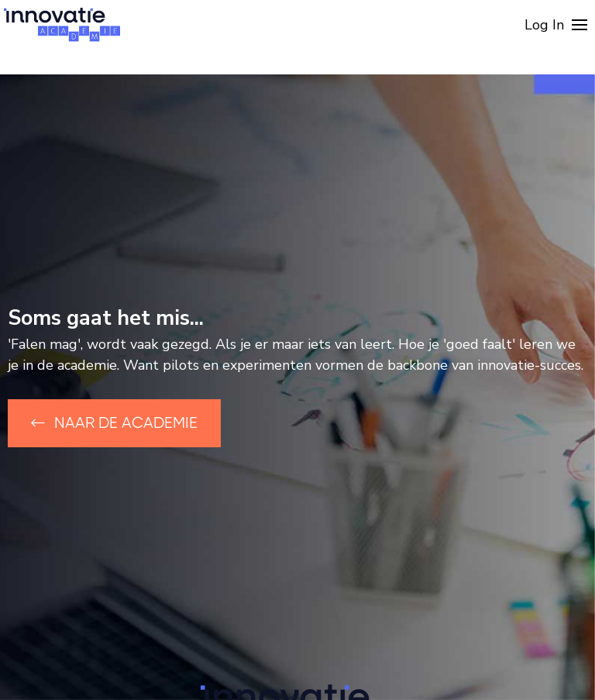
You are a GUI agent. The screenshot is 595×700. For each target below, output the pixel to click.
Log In (544, 25)
